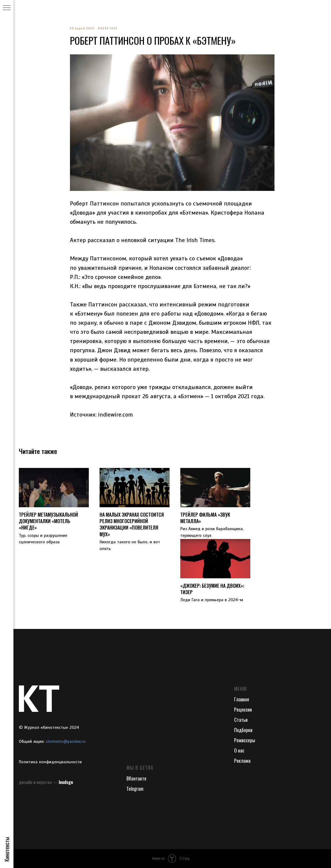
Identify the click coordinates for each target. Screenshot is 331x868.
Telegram (135, 789)
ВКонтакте (136, 778)
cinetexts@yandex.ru (66, 741)
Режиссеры (245, 740)
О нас (239, 750)
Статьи (241, 720)
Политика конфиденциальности (50, 762)
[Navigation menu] (7, 8)
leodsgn (66, 782)
